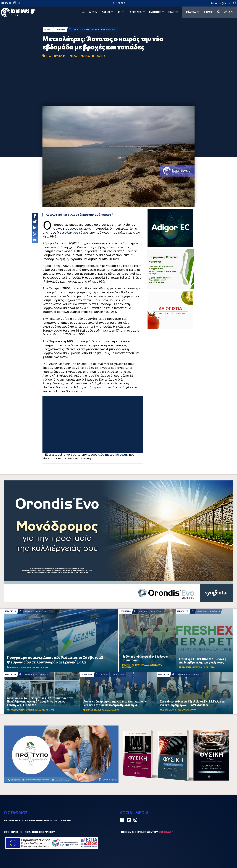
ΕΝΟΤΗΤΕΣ (157, 12)
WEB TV (93, 12)
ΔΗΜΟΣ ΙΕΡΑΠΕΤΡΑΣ (95, 710)
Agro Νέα (137, 12)
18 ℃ (229, 12)
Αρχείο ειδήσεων (37, 821)
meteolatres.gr (116, 455)
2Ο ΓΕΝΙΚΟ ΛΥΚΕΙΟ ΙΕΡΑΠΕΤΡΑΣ (40, 710)
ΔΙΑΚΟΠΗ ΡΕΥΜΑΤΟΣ (29, 668)
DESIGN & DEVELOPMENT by (147, 832)
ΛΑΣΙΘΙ (48, 30)
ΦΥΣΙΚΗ (22, 710)
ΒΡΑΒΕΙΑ (13, 710)
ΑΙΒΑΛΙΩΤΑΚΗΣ (78, 56)
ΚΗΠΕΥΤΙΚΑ (197, 667)
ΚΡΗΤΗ (121, 12)
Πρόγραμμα (62, 821)
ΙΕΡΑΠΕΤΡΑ (60, 30)
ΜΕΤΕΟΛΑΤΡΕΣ (97, 56)
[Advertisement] (118, 83)
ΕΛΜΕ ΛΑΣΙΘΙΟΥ (189, 710)
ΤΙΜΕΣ (208, 12)
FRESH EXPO (209, 667)
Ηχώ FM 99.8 (12, 821)
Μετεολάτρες (67, 233)
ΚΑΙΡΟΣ (64, 56)
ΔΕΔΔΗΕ (44, 668)
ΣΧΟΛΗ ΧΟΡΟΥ (112, 710)
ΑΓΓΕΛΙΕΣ (192, 12)
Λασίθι (107, 12)
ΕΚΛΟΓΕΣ (173, 12)
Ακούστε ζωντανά (223, 3)
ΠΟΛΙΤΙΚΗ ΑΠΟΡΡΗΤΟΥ (40, 832)
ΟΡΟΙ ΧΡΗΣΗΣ (13, 832)
